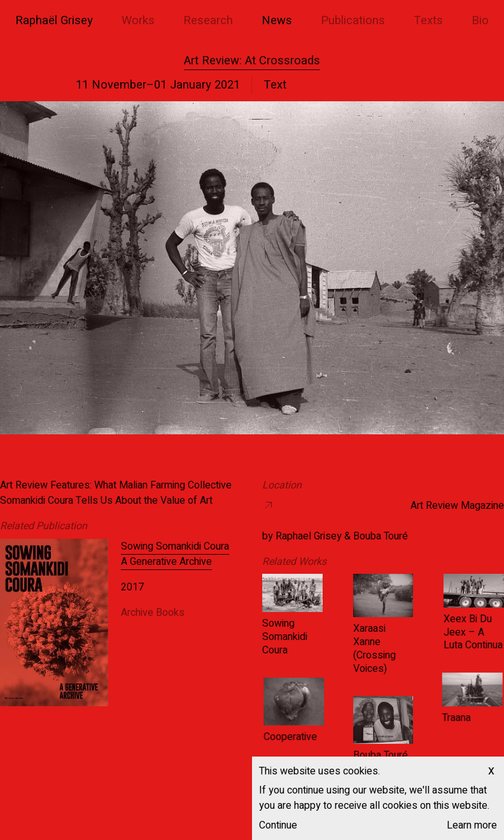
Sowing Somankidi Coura (285, 637)
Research (208, 21)
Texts (428, 21)
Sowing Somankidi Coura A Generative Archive (175, 554)
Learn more (472, 825)
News (277, 21)
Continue (278, 825)
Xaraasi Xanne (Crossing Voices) (374, 648)
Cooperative (317, 737)
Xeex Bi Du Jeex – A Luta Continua (472, 632)
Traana (429, 718)
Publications (353, 21)
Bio (480, 21)
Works (138, 21)
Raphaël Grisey (54, 21)
